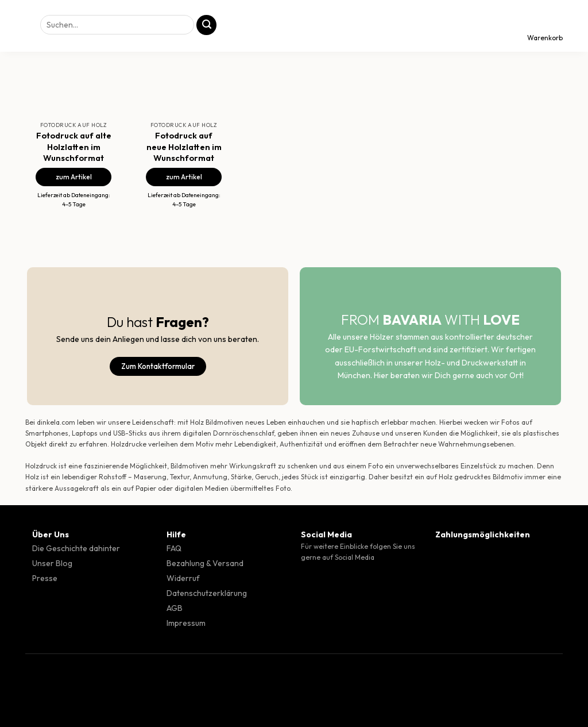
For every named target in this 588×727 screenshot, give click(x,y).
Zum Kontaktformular (158, 366)
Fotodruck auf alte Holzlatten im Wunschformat (74, 146)
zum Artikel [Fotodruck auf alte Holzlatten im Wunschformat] (74, 177)
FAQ (174, 548)
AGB (175, 608)
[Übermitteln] (206, 25)
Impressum (186, 623)
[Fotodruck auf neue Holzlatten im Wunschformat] (184, 72)
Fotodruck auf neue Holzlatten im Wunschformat (184, 146)
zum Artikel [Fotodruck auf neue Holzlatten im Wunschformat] (184, 177)
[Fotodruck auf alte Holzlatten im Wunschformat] (73, 72)
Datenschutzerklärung (207, 593)
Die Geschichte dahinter (76, 548)
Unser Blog (52, 563)
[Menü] (19, 26)
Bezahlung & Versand (205, 563)
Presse (45, 578)
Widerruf (183, 578)
